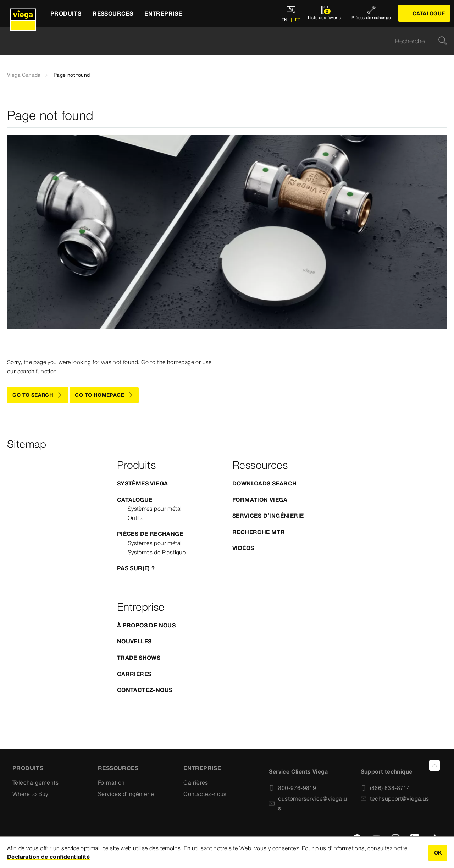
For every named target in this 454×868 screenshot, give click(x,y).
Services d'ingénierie (126, 794)
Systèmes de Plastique (157, 552)
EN (285, 20)
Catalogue (135, 500)
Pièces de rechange (150, 534)
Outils (135, 518)
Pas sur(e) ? (136, 568)
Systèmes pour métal (155, 509)
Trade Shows (139, 658)
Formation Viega (260, 500)
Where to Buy (31, 794)
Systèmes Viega (143, 483)
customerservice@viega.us (308, 803)
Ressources (118, 768)
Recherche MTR (259, 532)
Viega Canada (24, 75)
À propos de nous (146, 625)
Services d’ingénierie (268, 516)
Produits (28, 768)
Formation (111, 782)
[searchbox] (221, 41)
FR (297, 20)
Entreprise (202, 768)
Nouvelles (134, 641)
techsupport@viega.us (395, 798)
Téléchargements (35, 782)
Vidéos (243, 548)
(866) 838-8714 (386, 788)
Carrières (134, 674)
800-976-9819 (292, 788)
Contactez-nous (145, 690)
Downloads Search (264, 483)
